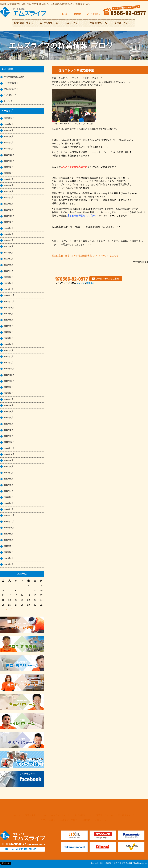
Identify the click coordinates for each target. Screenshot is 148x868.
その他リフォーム (126, 815)
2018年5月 (9, 412)
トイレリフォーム (83, 815)
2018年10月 (9, 381)
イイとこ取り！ (11, 83)
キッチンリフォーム (60, 815)
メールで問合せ (94, 14)
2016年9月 (9, 534)
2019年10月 (9, 308)
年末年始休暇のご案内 (14, 77)
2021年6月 (9, 234)
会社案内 (77, 14)
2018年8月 (9, 393)
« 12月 (9, 610)
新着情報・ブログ (69, 820)
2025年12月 (9, 118)
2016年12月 (9, 515)
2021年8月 (9, 222)
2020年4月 (9, 271)
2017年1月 (9, 509)
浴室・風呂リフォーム (36, 815)
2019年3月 (9, 351)
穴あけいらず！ (11, 89)
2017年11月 (9, 448)
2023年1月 (9, 149)
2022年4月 (9, 192)
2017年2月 (9, 503)
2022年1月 (9, 210)
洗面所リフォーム (105, 815)
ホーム (64, 14)
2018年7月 (9, 399)
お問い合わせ (102, 820)
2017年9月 (9, 460)
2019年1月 (9, 363)
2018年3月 (9, 424)
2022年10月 (9, 161)
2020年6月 (9, 265)
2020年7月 (9, 259)
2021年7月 (9, 228)
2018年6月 (9, 405)
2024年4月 (9, 124)
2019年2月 (9, 357)
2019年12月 (9, 295)
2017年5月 (9, 485)
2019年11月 (9, 302)
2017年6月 (9, 479)
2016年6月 (9, 552)
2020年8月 (9, 253)
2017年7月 (9, 473)
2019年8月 (9, 320)
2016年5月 (9, 558)
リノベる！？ (10, 95)
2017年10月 (9, 454)
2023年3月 (9, 143)
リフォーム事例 (48, 820)
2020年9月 (9, 246)
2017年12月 (9, 442)
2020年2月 (9, 283)
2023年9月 (9, 130)
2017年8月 (9, 467)
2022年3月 (9, 198)
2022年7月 (9, 179)
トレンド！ (9, 101)
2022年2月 (9, 204)
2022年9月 (9, 167)
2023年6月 (9, 137)
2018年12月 (9, 369)
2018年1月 (9, 436)
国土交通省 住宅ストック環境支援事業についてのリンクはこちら (85, 256)
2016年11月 (9, 522)
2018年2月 (9, 430)
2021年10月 (9, 216)
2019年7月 (9, 326)
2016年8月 (9, 540)
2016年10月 (9, 528)
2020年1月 (9, 289)
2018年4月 (9, 418)
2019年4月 (9, 344)
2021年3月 (9, 240)
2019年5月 (9, 338)
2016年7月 (9, 546)
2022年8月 (9, 173)
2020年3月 (9, 277)
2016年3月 (9, 564)
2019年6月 (9, 332)
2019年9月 (9, 314)
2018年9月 (9, 387)
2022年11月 (9, 155)
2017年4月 (9, 491)
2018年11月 (9, 375)
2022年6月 (9, 185)
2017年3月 (9, 497)
